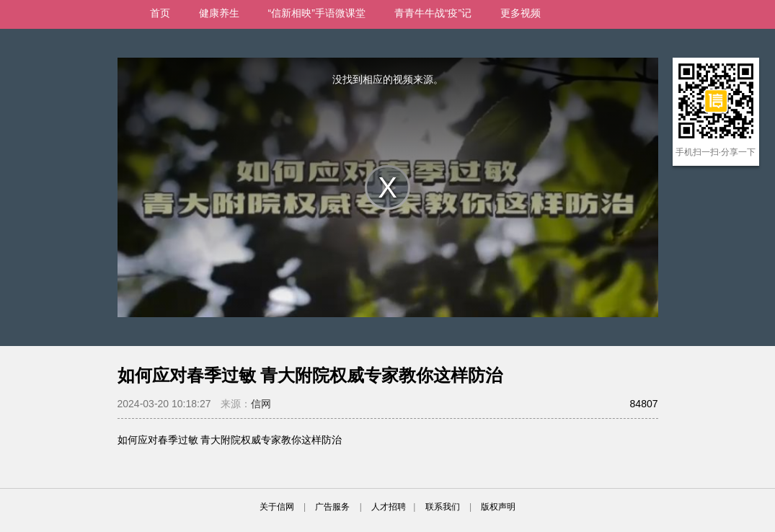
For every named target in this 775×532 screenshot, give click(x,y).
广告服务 (332, 507)
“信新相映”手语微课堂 (317, 13)
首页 (160, 13)
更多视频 (521, 13)
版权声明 (498, 507)
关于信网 (277, 507)
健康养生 (219, 13)
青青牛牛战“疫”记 (433, 13)
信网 (261, 404)
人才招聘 (389, 507)
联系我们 (443, 507)
